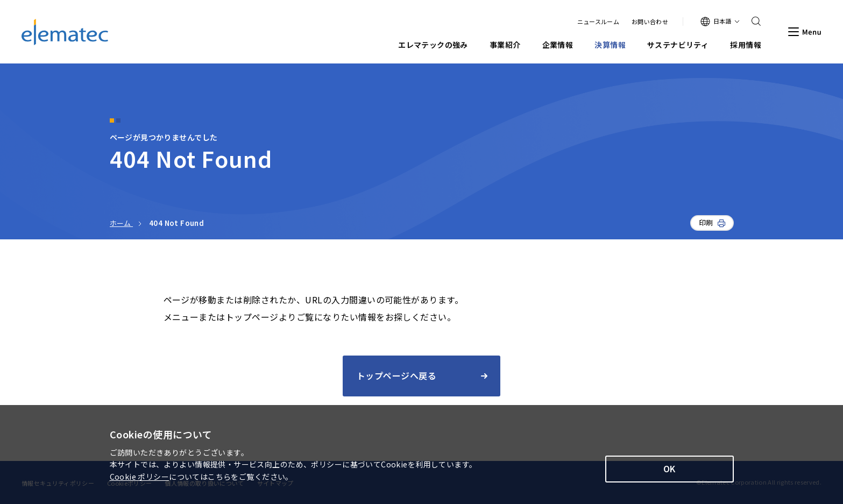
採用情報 (746, 45)
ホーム (122, 223)
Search (753, 22)
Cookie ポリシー (140, 477)
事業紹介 (505, 45)
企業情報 (558, 45)
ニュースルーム (598, 22)
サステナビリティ (678, 45)
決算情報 (610, 45)
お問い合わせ (650, 22)
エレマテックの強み (433, 45)
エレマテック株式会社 (65, 32)
